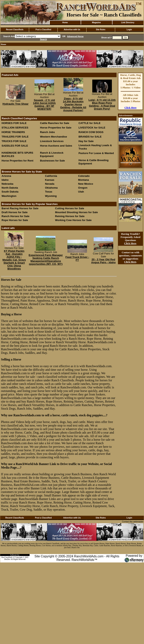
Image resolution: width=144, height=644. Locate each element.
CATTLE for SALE (90, 123)
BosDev (7, 559)
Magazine (96, 22)
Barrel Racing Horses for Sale (20, 208)
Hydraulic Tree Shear (16, 104)
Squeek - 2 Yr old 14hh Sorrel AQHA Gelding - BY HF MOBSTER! (44, 105)
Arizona (6, 176)
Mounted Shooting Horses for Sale (76, 212)
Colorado (84, 176)
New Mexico (86, 184)
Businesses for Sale (52, 161)
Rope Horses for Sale (15, 220)
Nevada (50, 184)
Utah (81, 192)
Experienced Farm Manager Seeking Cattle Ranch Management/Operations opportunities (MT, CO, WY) (46, 260)
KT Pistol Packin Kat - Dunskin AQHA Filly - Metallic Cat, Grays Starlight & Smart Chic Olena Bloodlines (14, 260)
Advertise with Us (72, 30)
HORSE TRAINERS (13, 132)
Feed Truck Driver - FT (77, 259)
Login (129, 30)
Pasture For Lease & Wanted (96, 153)
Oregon (83, 188)
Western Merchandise (53, 137)
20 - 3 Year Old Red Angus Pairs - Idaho (103, 261)
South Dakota (10, 192)
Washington (9, 196)
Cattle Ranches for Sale (55, 123)
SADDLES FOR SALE (15, 146)
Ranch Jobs (47, 132)
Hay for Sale (86, 141)
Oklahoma (51, 188)
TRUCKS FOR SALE (14, 141)
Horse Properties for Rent (17, 161)
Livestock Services (52, 141)
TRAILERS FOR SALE (15, 137)
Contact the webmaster (133, 522)
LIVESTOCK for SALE (92, 128)
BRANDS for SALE (90, 137)
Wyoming (51, 196)
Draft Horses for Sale (15, 212)
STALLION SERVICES (15, 128)
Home (65, 22)
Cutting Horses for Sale (70, 208)
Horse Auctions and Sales (56, 146)
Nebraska (7, 184)
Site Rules (101, 30)
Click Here (130, 108)
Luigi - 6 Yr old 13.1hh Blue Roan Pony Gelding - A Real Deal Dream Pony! (102, 104)
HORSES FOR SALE (14, 123)
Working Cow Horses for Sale (73, 220)
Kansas (50, 180)
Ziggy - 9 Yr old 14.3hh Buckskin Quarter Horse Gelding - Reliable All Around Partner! (73, 104)
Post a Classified (43, 30)
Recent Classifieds (15, 30)
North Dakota (10, 188)
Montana (84, 180)
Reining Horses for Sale (70, 216)
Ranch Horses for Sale (15, 216)
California (51, 176)
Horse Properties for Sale (56, 128)
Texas (49, 192)
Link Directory (128, 22)
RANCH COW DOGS (91, 132)
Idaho (5, 180)
